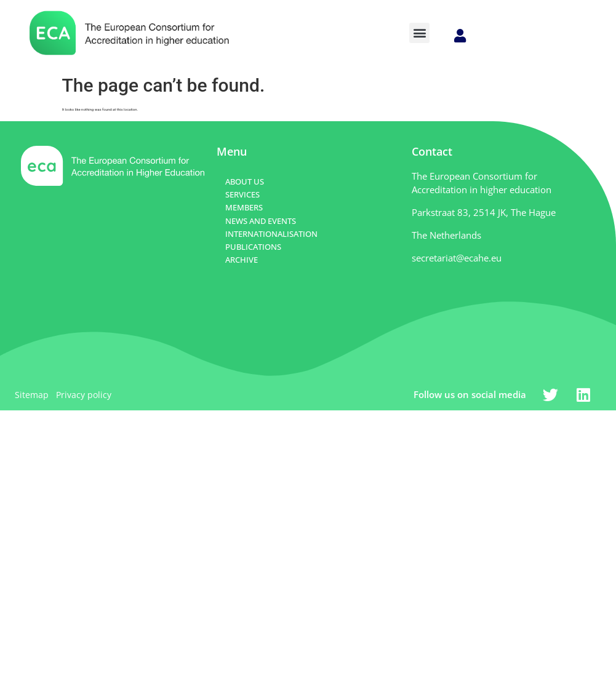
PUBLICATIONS (253, 247)
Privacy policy (84, 395)
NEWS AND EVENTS (261, 221)
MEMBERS (244, 207)
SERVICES (242, 194)
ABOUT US (245, 181)
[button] (419, 33)
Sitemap (32, 395)
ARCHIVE (242, 260)
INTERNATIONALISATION (271, 234)
